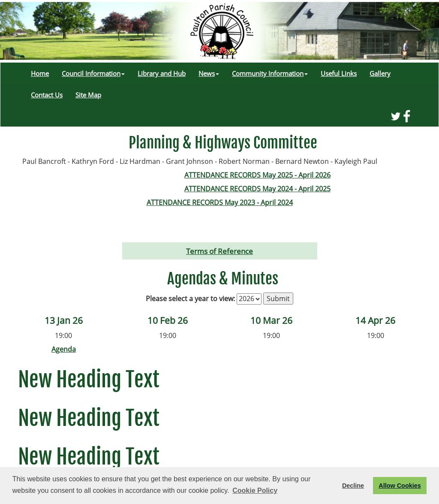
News (209, 73)
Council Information (93, 73)
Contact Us (47, 95)
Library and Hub (162, 73)
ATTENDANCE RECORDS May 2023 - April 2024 (220, 202)
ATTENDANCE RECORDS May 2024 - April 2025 (257, 189)
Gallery (380, 73)
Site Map (88, 95)
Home (40, 73)
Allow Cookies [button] (400, 486)
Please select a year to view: (190, 299)
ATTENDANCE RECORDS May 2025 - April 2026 (257, 175)
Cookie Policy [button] (255, 490)
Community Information (270, 73)
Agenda (64, 349)
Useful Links (339, 73)
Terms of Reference (219, 251)
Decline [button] (353, 486)
